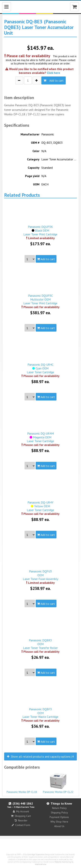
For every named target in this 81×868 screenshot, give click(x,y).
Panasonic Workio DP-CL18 (22, 790)
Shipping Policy (59, 813)
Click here (53, 73)
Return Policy (59, 808)
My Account (21, 811)
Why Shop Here (59, 822)
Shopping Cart (21, 816)
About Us (59, 826)
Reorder (21, 820)
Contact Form (21, 825)
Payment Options (59, 817)
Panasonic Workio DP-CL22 (58, 783)
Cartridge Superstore (36, 854)
